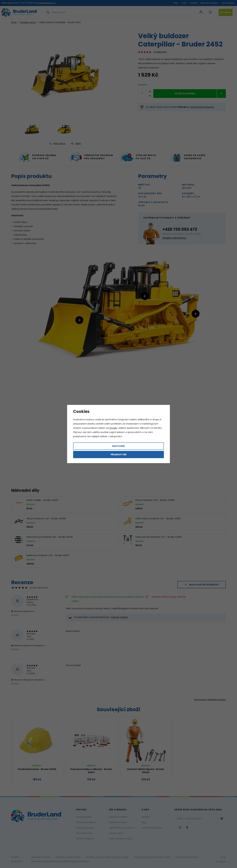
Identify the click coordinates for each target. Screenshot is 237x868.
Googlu (113, 428)
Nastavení (118, 446)
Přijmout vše (118, 455)
